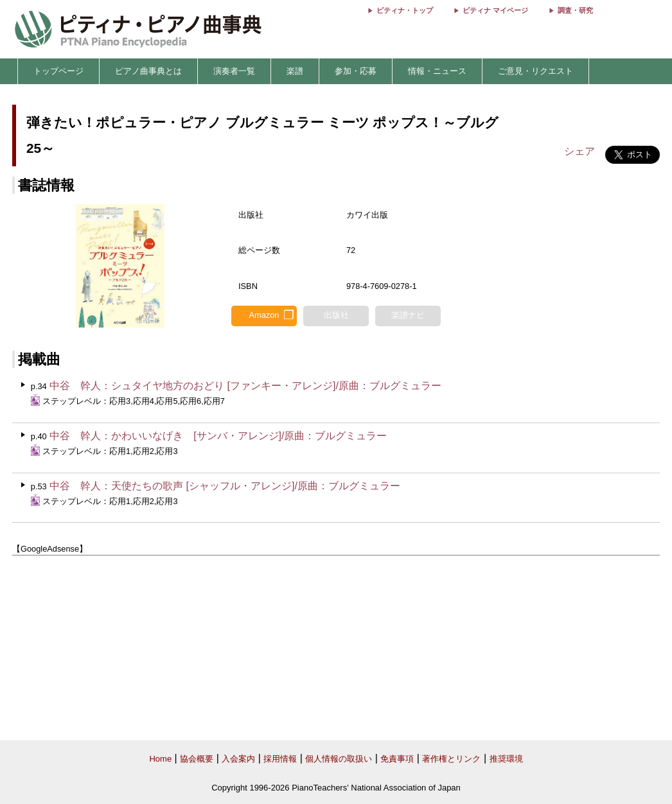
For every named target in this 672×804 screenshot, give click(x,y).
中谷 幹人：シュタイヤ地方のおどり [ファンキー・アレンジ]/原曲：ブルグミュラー (245, 386)
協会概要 (197, 759)
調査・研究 (575, 10)
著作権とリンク (451, 759)
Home (160, 759)
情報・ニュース (437, 71)
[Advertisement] (336, 649)
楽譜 (295, 71)
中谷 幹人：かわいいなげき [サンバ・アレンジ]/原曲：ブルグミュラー (218, 436)
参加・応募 (356, 71)
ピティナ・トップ (405, 10)
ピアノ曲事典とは (148, 71)
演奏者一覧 (234, 71)
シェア (579, 151)
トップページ (58, 71)
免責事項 (397, 759)
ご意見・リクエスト (535, 71)
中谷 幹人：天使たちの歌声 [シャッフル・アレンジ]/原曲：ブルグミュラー (225, 486)
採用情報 (280, 759)
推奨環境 (506, 759)
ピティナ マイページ (495, 10)
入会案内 (238, 759)
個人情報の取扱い (339, 759)
